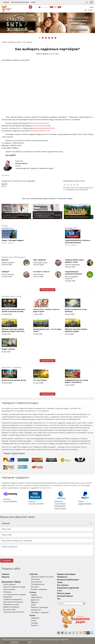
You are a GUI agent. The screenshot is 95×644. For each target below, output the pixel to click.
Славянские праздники (13, 599)
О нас (66, 591)
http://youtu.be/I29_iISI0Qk (42, 126)
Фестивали (39, 579)
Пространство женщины (13, 602)
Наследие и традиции (43, 612)
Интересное (39, 610)
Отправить (7, 561)
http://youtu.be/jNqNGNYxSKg (45, 128)
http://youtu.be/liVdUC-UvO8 (40, 131)
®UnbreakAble (23, 641)
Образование (40, 597)
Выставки (38, 587)
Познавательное (41, 584)
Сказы (36, 615)
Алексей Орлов (21, 163)
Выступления (40, 582)
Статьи (36, 592)
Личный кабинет (71, 596)
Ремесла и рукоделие (43, 607)
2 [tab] (43, 38)
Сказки (37, 620)
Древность (39, 600)
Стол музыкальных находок (15, 594)
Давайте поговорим (11, 607)
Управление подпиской (74, 588)
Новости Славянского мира (14, 587)
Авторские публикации (20, 2)
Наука (37, 605)
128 (52, 7)
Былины (38, 625)
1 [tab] (40, 38)
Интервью (7, 592)
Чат (86, 10)
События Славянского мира (45, 577)
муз (59, 7)
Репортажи (8, 597)
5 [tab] (52, 38)
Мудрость (38, 602)
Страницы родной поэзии (14, 612)
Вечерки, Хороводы (42, 589)
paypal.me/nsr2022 (85, 504)
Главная (6, 2)
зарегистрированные (86, 188)
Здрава (37, 595)
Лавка (33, 2)
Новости (6, 577)
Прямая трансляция (72, 574)
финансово (47, 488)
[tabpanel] (47, 23)
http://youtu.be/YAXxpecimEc (39, 123)
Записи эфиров (42, 54)
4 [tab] (49, 38)
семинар (6, 175)
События (37, 574)
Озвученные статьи (11, 604)
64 (56, 7)
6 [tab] (55, 38)
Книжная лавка (9, 609)
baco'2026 (6, 641)
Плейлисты (69, 577)
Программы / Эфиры (11, 582)
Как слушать (69, 585)
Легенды (38, 623)
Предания (38, 618)
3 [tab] (46, 38)
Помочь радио (70, 593)
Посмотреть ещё (48, 290)
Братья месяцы (9, 589)
